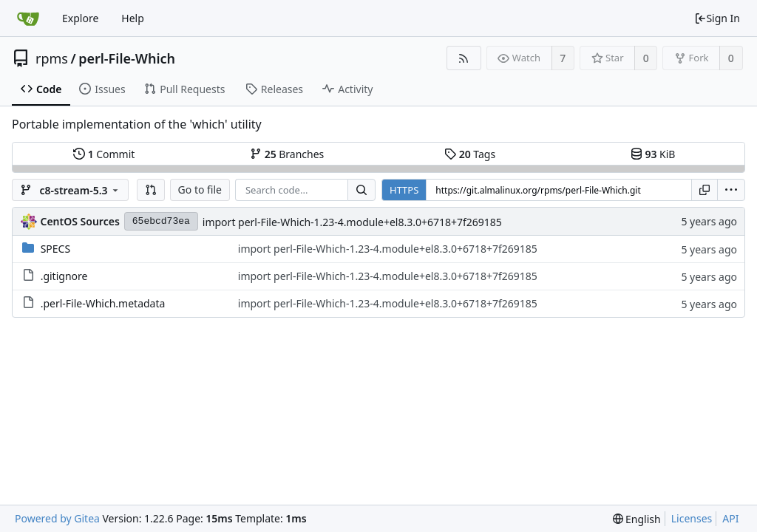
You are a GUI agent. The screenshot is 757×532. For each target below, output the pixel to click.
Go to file (200, 190)
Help (133, 18)
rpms (52, 58)
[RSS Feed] (464, 58)
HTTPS (404, 190)
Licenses (692, 518)
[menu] (731, 190)
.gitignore (64, 276)
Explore (80, 18)
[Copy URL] (705, 190)
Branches (287, 154)
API (730, 518)
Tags (470, 154)
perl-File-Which (127, 58)
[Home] (28, 18)
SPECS (55, 249)
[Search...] (361, 190)
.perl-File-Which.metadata (103, 303)
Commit (104, 154)
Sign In (717, 18)
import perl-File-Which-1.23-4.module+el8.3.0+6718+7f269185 (352, 222)
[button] (151, 190)
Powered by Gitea (57, 518)
